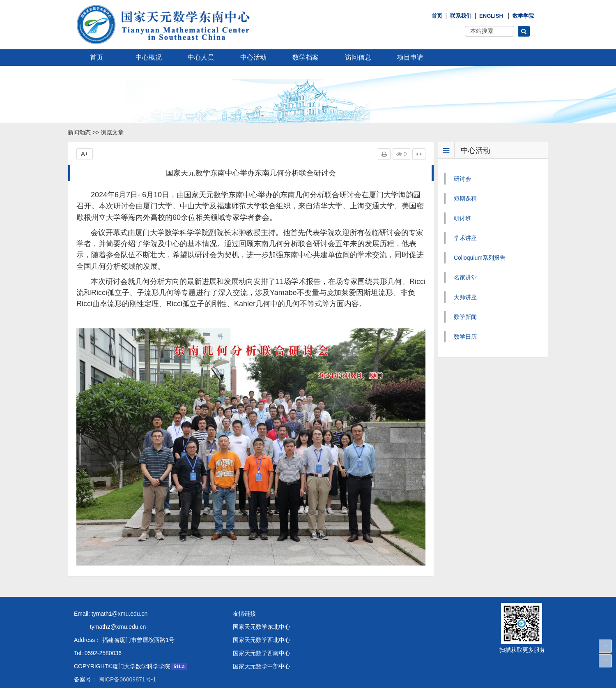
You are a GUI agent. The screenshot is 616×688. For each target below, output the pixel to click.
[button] (524, 31)
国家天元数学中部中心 (262, 662)
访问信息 (358, 57)
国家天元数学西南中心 (262, 649)
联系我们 (461, 16)
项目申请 (410, 57)
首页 (437, 16)
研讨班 (462, 218)
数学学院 (523, 16)
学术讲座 (465, 238)
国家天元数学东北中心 (262, 623)
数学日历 (465, 337)
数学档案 (306, 57)
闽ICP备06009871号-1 (126, 675)
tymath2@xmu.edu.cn (110, 623)
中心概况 (149, 57)
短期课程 (465, 199)
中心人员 (201, 57)
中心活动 (253, 57)
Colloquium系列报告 (480, 258)
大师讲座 (465, 297)
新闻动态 (79, 132)
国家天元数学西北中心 (262, 636)
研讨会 (462, 179)
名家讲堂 (465, 277)
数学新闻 (465, 317)
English (491, 16)
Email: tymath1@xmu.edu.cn (111, 610)
